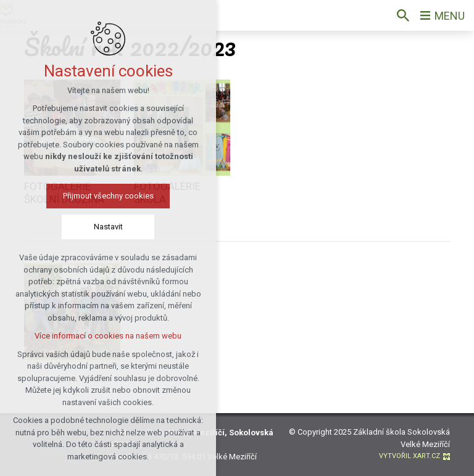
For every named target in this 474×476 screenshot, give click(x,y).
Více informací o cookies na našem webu (101, 336)
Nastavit (100, 227)
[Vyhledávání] (403, 15)
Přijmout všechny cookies (100, 196)
